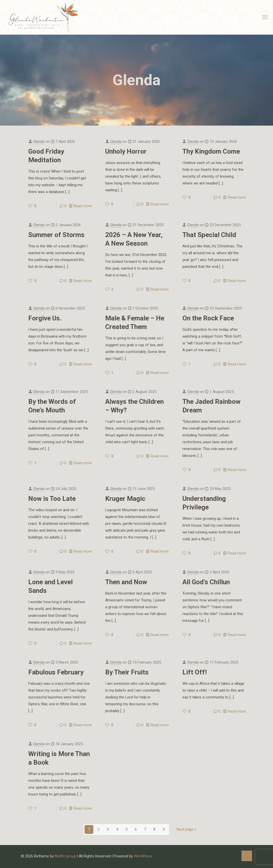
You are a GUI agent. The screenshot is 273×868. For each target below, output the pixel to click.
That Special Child (209, 235)
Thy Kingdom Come (211, 151)
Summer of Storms (56, 235)
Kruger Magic (125, 499)
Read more (83, 206)
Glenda (39, 142)
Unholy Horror (126, 151)
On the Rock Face (208, 318)
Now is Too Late (52, 499)
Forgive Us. (45, 318)
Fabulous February (56, 672)
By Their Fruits (127, 672)
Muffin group (65, 856)
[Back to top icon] (247, 856)
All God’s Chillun (206, 582)
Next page (187, 829)
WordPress (143, 856)
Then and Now (126, 582)
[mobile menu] (265, 17)
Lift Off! (195, 672)
